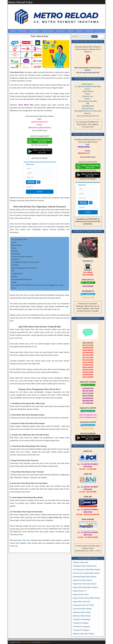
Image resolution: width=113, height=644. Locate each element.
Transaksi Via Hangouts (81, 627)
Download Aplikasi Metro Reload (84, 577)
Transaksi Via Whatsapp (82, 619)
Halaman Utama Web (81, 562)
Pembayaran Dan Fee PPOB (83, 605)
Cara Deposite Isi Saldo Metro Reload (86, 570)
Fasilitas (79, 31)
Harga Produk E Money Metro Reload (86, 598)
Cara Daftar (23, 31)
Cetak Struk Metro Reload (82, 609)
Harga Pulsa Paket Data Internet (84, 584)
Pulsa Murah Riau (40, 36)
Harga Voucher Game (81, 594)
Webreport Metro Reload (82, 612)
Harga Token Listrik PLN (82, 602)
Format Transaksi (48, 31)
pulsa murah (25, 210)
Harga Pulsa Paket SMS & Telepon (85, 587)
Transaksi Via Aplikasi (81, 623)
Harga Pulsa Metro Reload (82, 580)
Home (13, 31)
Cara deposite (34, 31)
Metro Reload (45, 642)
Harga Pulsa (61, 31)
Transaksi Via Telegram (81, 630)
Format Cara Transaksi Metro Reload (86, 573)
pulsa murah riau (31, 344)
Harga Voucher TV (79, 591)
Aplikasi (71, 31)
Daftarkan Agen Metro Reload (84, 634)
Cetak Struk (89, 31)
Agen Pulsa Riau (24, 540)
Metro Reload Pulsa (20, 2)
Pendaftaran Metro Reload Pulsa (85, 566)
